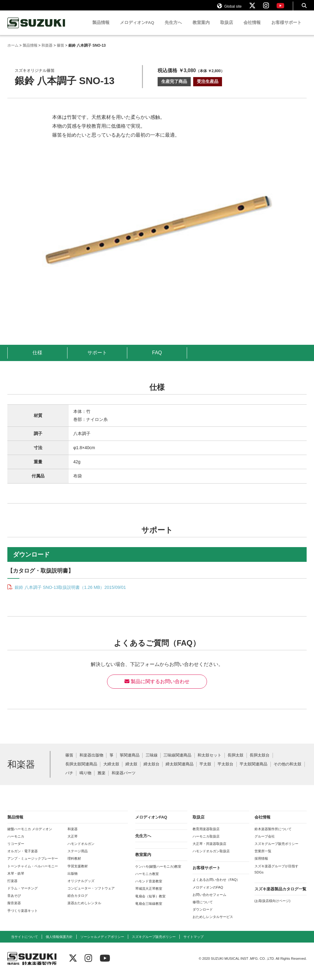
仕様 (37, 358)
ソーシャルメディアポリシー (102, 943)
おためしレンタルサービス (213, 923)
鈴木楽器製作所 (36, 29)
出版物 (73, 879)
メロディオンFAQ (137, 28)
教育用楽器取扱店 (206, 835)
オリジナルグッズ (81, 887)
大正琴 (73, 842)
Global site (229, 9)
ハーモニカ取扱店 (206, 842)
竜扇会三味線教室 (149, 909)
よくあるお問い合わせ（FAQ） (216, 885)
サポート (97, 358)
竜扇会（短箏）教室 (150, 902)
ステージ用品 (78, 857)
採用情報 (261, 864)
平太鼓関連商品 (253, 770)
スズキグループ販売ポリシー (276, 850)
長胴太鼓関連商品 (81, 770)
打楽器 (12, 887)
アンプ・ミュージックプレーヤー (33, 864)
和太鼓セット (209, 761)
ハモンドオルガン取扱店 (211, 857)
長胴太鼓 (235, 761)
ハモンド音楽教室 (149, 887)
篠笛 (69, 761)
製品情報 (101, 28)
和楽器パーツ (124, 779)
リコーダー (16, 850)
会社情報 (252, 28)
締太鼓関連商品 (180, 770)
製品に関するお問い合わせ (157, 687)
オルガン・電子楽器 (23, 857)
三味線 (152, 761)
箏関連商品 (130, 761)
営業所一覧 (263, 857)
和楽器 (73, 835)
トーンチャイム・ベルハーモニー (33, 872)
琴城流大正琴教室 (149, 894)
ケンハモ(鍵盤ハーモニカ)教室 (158, 872)
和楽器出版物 (91, 761)
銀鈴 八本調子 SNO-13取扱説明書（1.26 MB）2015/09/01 (70, 593)
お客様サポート (286, 28)
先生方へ (173, 28)
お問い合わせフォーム (209, 900)
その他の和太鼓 (287, 770)
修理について (203, 908)
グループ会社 (265, 842)
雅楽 (101, 779)
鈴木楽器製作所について (273, 835)
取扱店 (227, 28)
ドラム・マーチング (23, 894)
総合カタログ (78, 901)
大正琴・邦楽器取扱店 (209, 850)
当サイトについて (25, 943)
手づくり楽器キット (23, 916)
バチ (69, 779)
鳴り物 (85, 779)
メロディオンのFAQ (208, 893)
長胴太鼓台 (260, 761)
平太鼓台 (225, 770)
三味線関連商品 (177, 761)
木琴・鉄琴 (16, 879)
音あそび (14, 901)
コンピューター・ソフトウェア (91, 894)
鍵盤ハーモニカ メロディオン (30, 835)
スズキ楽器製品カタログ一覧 (280, 895)
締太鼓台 (151, 770)
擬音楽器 (14, 909)
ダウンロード (203, 915)
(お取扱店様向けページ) (272, 907)
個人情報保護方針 (59, 943)
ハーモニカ (16, 842)
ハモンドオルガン (81, 850)
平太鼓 (205, 770)
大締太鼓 (111, 770)
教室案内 (201, 28)
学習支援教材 (78, 872)
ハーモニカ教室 (147, 880)
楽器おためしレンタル (84, 909)
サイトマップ (193, 943)
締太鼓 (131, 770)
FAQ (157, 358)
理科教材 (74, 864)
